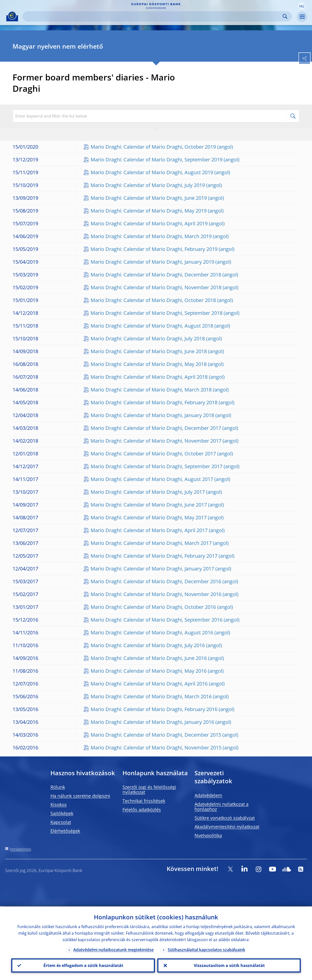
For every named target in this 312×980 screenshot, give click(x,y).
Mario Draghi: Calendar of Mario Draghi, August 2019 (152, 172)
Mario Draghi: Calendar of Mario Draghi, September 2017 (157, 466)
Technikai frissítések (144, 801)
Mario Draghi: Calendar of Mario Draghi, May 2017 (149, 517)
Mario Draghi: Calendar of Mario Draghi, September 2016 (157, 620)
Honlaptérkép (20, 849)
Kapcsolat (61, 822)
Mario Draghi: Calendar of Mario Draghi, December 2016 (156, 581)
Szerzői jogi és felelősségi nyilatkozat (149, 790)
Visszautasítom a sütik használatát (229, 965)
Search (285, 16)
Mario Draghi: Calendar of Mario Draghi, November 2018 (156, 287)
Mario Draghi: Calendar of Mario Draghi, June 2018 (149, 351)
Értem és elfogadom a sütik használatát (83, 965)
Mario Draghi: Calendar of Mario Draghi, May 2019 (149, 211)
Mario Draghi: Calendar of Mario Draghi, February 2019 (154, 249)
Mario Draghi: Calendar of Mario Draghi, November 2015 (156, 748)
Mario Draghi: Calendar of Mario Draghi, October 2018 (153, 300)
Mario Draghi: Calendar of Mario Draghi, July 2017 (148, 492)
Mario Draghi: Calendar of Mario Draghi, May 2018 (149, 364)
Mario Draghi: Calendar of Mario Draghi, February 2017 (154, 556)
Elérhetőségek (65, 831)
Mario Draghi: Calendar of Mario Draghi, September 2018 (157, 313)
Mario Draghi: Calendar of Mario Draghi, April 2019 (149, 223)
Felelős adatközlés (142, 810)
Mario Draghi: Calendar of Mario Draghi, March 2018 (151, 390)
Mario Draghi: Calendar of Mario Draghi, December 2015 (156, 735)
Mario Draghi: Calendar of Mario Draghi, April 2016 (149, 684)
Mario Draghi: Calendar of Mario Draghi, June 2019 (149, 198)
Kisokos (59, 805)
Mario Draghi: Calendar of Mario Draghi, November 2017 (156, 441)
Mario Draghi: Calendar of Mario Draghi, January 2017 (152, 569)
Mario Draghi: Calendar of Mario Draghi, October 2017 (153, 454)
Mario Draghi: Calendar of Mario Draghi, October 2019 (153, 147)
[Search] (153, 16)
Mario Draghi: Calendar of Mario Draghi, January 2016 (152, 722)
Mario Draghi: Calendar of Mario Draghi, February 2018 (154, 402)
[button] (302, 6)
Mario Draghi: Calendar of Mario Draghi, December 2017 (156, 428)
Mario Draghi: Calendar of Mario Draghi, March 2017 (151, 543)
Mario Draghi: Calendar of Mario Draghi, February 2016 (154, 709)
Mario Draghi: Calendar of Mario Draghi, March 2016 (151, 696)
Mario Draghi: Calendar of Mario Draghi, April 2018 (149, 377)
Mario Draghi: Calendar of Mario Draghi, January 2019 (152, 262)
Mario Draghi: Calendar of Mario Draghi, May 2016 (149, 671)
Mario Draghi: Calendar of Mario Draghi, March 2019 (151, 236)
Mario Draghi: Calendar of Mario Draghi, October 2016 (153, 607)
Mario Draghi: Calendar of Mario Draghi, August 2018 (152, 326)
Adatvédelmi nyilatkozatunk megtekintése (113, 949)
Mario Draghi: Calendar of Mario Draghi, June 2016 (149, 658)
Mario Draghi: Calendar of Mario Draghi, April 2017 (149, 530)
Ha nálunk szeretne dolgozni (80, 796)
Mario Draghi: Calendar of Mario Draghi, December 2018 (156, 275)
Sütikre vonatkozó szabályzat (225, 818)
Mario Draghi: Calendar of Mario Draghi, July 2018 (148, 338)
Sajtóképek (62, 813)
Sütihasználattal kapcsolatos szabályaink (206, 949)
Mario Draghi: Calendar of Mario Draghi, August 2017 (152, 479)
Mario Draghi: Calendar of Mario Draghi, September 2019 (157, 160)
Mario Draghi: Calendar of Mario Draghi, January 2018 (152, 415)
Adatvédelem (208, 795)
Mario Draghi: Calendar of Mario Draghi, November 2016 (156, 594)
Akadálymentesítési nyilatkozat (227, 827)
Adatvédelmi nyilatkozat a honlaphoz (222, 807)
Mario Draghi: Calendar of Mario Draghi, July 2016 (148, 645)
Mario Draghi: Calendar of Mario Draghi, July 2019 (148, 185)
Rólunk (58, 787)
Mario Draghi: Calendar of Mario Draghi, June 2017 (149, 505)
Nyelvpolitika (208, 835)
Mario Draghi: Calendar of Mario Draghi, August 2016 (152, 632)
